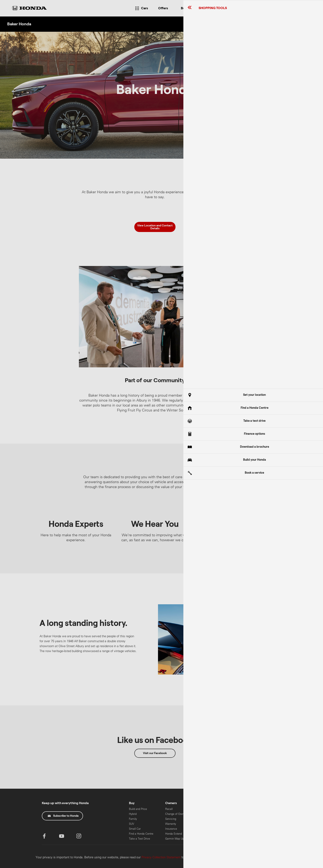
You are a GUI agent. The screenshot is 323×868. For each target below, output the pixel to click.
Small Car (135, 829)
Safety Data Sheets (213, 824)
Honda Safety (209, 834)
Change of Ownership (178, 814)
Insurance (171, 829)
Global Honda (246, 832)
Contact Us (208, 809)
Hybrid (133, 814)
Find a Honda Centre (141, 834)
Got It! (281, 440)
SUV (132, 824)
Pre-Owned (208, 839)
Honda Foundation (212, 829)
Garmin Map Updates (178, 839)
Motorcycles (245, 814)
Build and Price (138, 809)
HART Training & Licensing (248, 826)
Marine (242, 809)
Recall (169, 809)
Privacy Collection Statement (161, 857)
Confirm (297, 863)
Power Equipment (248, 819)
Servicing (171, 819)
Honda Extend (174, 834)
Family (133, 819)
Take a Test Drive (139, 839)
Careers (206, 819)
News (205, 814)
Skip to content (0, 0)
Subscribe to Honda (63, 816)
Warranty (171, 824)
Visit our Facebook (155, 753)
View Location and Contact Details (155, 227)
